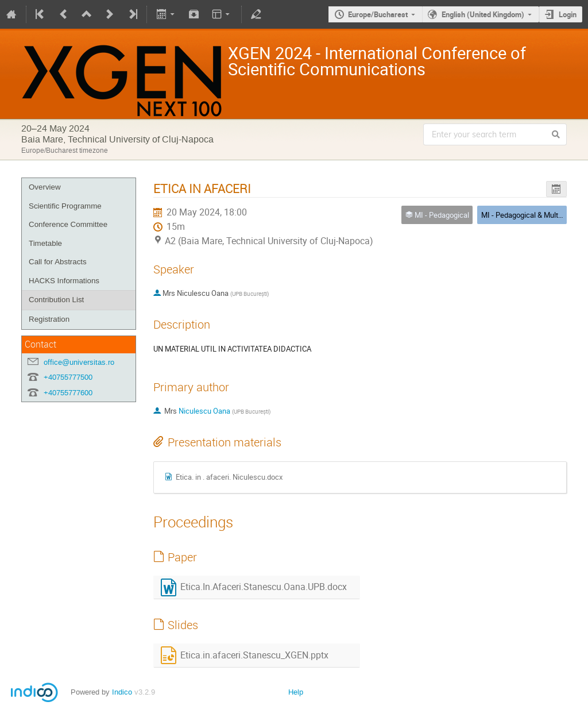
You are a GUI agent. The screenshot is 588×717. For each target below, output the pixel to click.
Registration (49, 319)
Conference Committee (68, 224)
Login (568, 14)
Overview (45, 187)
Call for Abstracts (58, 262)
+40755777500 (68, 377)
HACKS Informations (64, 281)
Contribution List (56, 300)
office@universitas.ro (79, 362)
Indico (122, 692)
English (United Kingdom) (483, 14)
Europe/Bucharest (378, 14)
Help (296, 692)
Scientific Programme (65, 206)
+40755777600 (68, 393)
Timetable (45, 243)
